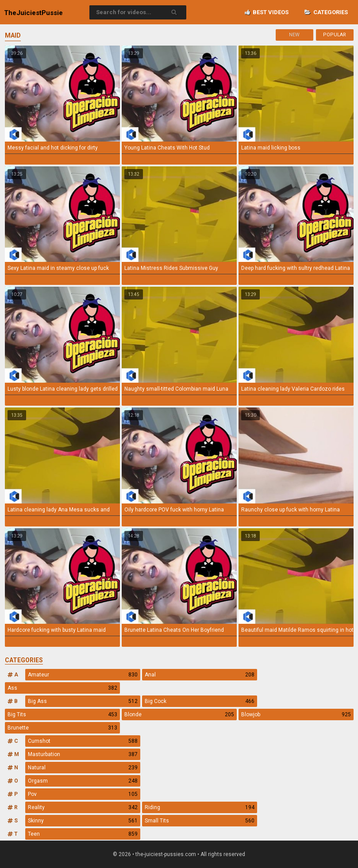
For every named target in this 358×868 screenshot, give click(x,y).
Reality (83, 807)
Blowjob (296, 714)
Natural (83, 768)
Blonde (179, 714)
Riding (200, 807)
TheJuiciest (33, 13)
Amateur (83, 675)
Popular (335, 35)
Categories (326, 12)
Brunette (62, 728)
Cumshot (83, 741)
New (294, 35)
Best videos (267, 12)
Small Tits (200, 821)
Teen (83, 834)
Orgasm (83, 781)
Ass (62, 688)
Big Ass (83, 701)
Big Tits (62, 714)
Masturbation (83, 754)
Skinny (83, 821)
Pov (83, 794)
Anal (200, 675)
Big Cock (200, 701)
